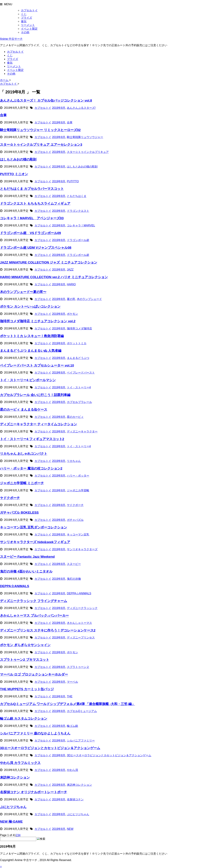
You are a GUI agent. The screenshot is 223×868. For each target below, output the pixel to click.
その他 (25, 32)
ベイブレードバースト (81, 373)
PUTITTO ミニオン (14, 174)
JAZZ (70, 270)
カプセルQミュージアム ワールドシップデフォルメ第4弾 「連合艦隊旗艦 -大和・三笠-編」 (68, 704)
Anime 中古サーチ (11, 39)
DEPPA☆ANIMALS (15, 586)
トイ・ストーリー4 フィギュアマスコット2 (32, 439)
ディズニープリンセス (81, 637)
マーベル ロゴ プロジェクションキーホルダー (34, 674)
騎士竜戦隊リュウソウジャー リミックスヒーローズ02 (40, 130)
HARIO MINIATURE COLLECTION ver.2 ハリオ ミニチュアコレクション (54, 277)
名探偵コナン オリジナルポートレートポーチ (34, 792)
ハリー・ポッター (78, 476)
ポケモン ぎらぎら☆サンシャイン (25, 645)
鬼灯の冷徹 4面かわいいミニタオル (26, 571)
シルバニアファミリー (81, 741)
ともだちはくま (77, 196)
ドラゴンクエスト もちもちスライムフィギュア (35, 203)
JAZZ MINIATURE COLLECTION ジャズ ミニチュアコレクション (49, 262)
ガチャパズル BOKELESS (19, 513)
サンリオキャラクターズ (82, 549)
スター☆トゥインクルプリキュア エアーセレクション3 (41, 145)
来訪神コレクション (15, 777)
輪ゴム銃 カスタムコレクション (24, 719)
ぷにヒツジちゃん (13, 807)
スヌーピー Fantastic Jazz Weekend (27, 557)
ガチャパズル (75, 520)
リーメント (28, 25)
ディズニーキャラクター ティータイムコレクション (39, 424)
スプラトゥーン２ (78, 667)
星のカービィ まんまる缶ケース (24, 410)
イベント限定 (29, 29)
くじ (24, 14)
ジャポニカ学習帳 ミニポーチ (22, 483)
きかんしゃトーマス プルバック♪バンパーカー (34, 616)
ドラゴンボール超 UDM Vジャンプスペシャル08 (36, 248)
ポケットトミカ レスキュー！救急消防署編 (32, 336)
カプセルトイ (29, 10)
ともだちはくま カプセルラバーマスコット (32, 189)
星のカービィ (75, 417)
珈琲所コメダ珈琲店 (79, 328)
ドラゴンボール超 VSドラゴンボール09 (30, 233)
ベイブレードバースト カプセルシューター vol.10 (37, 365)
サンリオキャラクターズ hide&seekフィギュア (35, 542)
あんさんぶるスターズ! (81, 108)
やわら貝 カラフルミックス (20, 763)
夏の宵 (71, 299)
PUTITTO (73, 181)
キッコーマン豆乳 (78, 534)
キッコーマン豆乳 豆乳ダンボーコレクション (34, 527)
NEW (70, 829)
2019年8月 (59, 108)
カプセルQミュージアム (82, 711)
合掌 (3, 115)
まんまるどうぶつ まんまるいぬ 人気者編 (31, 351)
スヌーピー (74, 564)
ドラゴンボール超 (78, 240)
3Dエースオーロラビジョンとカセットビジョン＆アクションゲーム (50, 748)
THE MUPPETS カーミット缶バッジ (27, 689)
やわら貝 (72, 770)
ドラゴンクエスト (78, 211)
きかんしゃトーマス (79, 623)
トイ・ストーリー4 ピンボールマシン (28, 380)
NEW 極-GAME (11, 822)
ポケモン (72, 314)
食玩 (24, 21)
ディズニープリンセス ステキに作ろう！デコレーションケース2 (48, 630)
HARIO (71, 284)
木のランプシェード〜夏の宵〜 (23, 292)
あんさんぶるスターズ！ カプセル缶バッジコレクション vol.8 (46, 100)
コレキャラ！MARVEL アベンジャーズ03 (32, 218)
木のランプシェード (89, 299)
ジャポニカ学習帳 (78, 490)
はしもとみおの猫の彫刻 (18, 159)
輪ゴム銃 (72, 726)
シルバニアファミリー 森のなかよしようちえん (35, 733)
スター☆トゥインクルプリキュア (88, 152)
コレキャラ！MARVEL (81, 225)
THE (70, 696)
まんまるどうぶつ (78, 358)
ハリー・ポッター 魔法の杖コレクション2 (31, 468)
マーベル (72, 682)
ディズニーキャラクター (82, 431)
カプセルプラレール (79, 402)
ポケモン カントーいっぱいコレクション (30, 307)
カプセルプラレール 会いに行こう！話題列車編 (35, 395)
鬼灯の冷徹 (74, 579)
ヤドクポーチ (10, 498)
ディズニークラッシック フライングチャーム (34, 601)
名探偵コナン (75, 799)
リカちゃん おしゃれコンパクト (24, 454)
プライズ (26, 18)
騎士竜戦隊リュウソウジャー (85, 137)
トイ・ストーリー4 (79, 387)
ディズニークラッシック (82, 608)
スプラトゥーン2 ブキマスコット (25, 660)
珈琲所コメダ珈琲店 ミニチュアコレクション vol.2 (38, 321)
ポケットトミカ (77, 343)
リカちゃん (74, 461)
